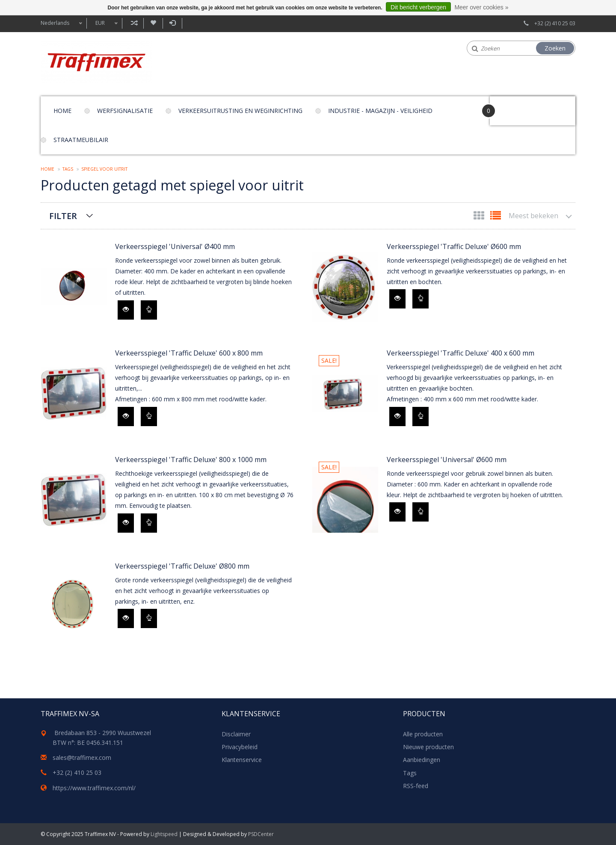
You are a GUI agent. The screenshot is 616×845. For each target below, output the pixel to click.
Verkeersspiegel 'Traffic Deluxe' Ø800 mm (182, 566)
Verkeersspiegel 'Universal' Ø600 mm (447, 460)
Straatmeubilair (81, 140)
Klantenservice (242, 760)
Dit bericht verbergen (418, 7)
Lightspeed (164, 834)
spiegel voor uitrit (104, 169)
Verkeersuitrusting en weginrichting (240, 111)
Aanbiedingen (422, 760)
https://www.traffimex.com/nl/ (94, 788)
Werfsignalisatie (125, 111)
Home (62, 111)
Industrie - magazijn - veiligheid (380, 111)
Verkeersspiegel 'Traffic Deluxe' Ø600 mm (454, 246)
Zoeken (555, 48)
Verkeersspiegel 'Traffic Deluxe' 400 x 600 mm (461, 353)
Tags (68, 169)
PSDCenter (261, 834)
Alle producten (423, 734)
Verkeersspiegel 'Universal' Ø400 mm (175, 246)
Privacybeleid (240, 747)
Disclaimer (236, 734)
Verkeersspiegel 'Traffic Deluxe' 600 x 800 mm (189, 353)
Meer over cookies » (481, 7)
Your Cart (514, 107)
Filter (63, 216)
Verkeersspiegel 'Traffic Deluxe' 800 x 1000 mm (191, 460)
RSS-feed (416, 786)
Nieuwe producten (428, 747)
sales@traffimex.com (82, 758)
